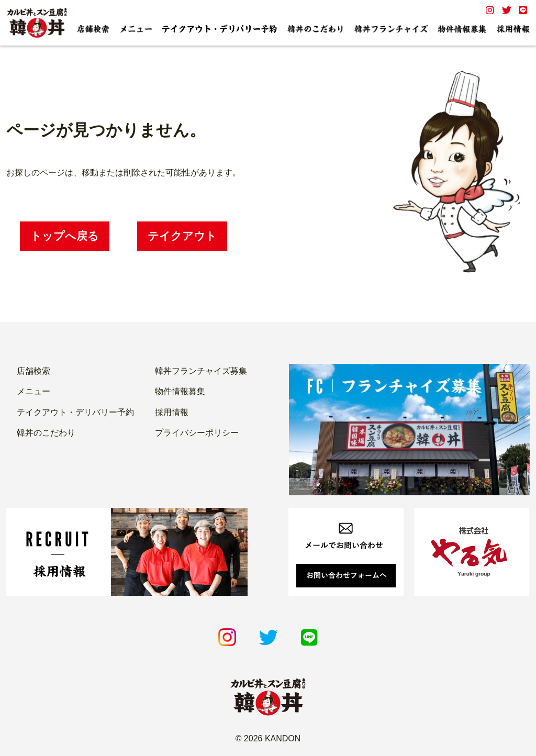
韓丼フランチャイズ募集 (201, 371)
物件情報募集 (180, 391)
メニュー (33, 391)
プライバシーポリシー (197, 433)
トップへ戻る (65, 236)
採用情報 (172, 412)
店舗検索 (33, 371)
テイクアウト (182, 236)
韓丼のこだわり (46, 433)
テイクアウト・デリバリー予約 (75, 412)
